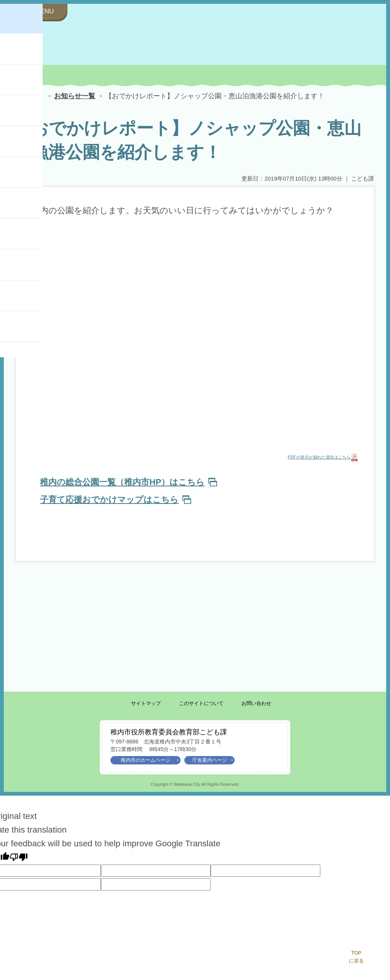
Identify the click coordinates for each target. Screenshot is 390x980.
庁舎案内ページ (213, 760)
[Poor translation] (19, 857)
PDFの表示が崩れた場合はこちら (319, 457)
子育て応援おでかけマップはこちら (115, 500)
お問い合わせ (256, 703)
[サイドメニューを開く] (41, 12)
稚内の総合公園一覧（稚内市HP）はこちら (128, 482)
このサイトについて (201, 703)
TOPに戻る (356, 957)
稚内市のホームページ (150, 760)
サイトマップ (146, 703)
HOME (27, 97)
